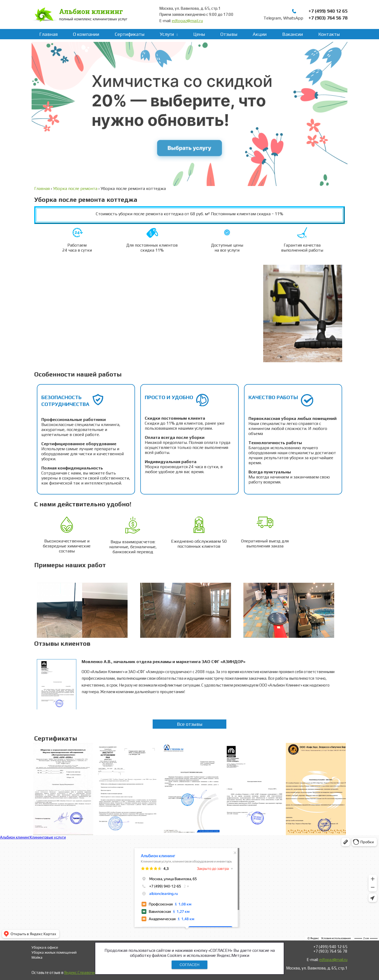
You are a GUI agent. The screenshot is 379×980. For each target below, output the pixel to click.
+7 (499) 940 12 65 (328, 11)
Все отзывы (190, 724)
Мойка (37, 957)
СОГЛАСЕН (189, 965)
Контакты (329, 34)
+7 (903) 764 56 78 (328, 18)
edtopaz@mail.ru (187, 21)
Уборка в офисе (45, 947)
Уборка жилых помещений (54, 952)
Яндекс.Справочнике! (83, 972)
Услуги (167, 34)
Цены (199, 34)
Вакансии (293, 34)
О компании (86, 34)
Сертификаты (130, 34)
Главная (48, 34)
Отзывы (229, 34)
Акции (260, 34)
